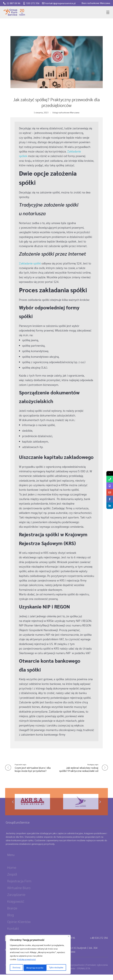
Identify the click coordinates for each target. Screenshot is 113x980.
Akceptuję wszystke (55, 968)
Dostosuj (16, 968)
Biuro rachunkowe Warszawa (96, 3)
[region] (38, 955)
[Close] (69, 937)
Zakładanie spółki (30, 263)
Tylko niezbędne (33, 968)
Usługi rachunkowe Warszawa (66, 112)
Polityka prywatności (26, 960)
